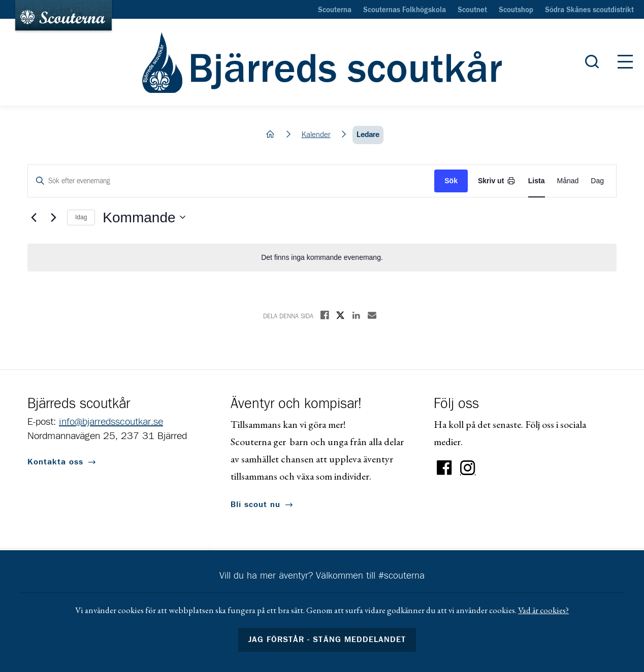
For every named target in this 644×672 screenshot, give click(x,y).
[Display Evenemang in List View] (537, 181)
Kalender (316, 135)
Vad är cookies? (543, 610)
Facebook (444, 468)
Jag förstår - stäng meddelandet (327, 640)
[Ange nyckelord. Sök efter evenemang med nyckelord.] (231, 181)
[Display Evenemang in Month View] (568, 181)
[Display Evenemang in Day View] (597, 181)
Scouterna (335, 10)
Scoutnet (472, 10)
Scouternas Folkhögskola (405, 10)
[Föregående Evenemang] (34, 217)
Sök (451, 181)
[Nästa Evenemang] (53, 217)
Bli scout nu (255, 505)
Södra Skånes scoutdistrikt (589, 10)
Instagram (468, 468)
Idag (81, 217)
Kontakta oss (55, 462)
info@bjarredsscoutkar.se (111, 422)
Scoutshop (516, 10)
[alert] (322, 258)
